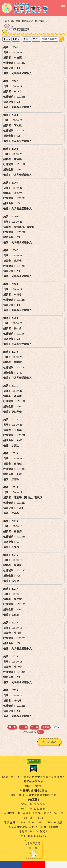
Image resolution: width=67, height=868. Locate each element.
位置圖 (33, 800)
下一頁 (35, 727)
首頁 (7, 21)
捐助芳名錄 (28, 21)
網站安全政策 (33, 786)
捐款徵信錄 (41, 21)
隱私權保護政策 (33, 781)
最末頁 (46, 727)
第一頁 (12, 727)
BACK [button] (52, 742)
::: (3, 21)
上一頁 (23, 727)
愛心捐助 (16, 21)
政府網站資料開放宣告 (33, 790)
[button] (63, 6)
